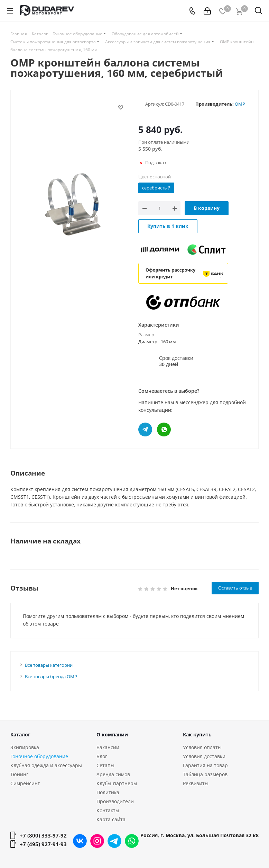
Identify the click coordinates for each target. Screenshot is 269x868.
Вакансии (108, 747)
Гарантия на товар (205, 765)
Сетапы (105, 765)
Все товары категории (49, 665)
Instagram (97, 841)
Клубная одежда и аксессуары (46, 765)
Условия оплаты (202, 747)
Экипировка (25, 747)
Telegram (114, 841)
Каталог (20, 734)
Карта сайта (111, 819)
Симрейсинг (25, 783)
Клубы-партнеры (117, 783)
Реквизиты (196, 783)
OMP (240, 104)
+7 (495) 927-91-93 (43, 844)
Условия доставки (204, 756)
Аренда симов (113, 774)
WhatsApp (132, 841)
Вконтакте (80, 841)
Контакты (108, 810)
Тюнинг (19, 774)
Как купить (197, 734)
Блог (102, 756)
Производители (115, 801)
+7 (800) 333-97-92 (43, 835)
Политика (108, 792)
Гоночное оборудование (39, 756)
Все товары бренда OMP (51, 676)
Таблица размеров (205, 774)
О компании (112, 734)
